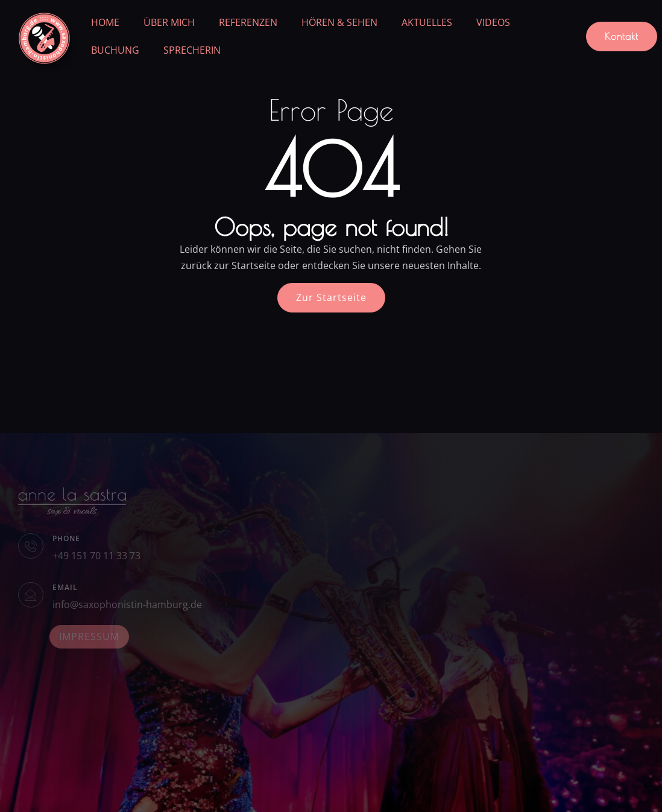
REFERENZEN (248, 22)
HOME (105, 22)
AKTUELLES (427, 22)
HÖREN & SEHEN (339, 22)
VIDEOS (493, 22)
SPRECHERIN (192, 50)
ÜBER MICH (169, 22)
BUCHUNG (115, 50)
